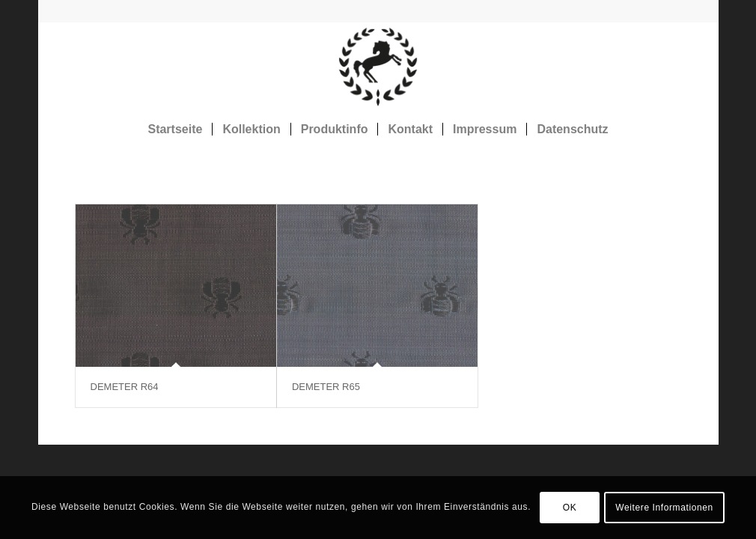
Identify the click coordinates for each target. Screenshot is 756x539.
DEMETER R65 (326, 387)
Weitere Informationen (664, 508)
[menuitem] (175, 130)
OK (570, 508)
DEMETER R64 (125, 387)
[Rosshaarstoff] (378, 67)
